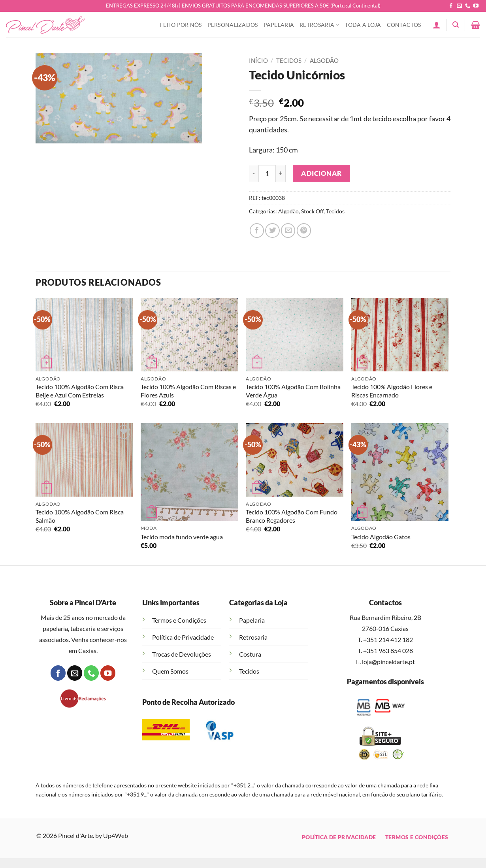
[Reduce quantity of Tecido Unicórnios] (254, 173)
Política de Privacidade (183, 637)
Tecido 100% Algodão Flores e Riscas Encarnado (392, 391)
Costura (250, 654)
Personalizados (233, 25)
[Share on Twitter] (272, 230)
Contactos (404, 25)
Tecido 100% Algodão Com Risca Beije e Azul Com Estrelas (80, 391)
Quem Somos (170, 671)
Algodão (324, 60)
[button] (437, 25)
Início (258, 60)
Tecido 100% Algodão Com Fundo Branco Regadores (292, 516)
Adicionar (321, 173)
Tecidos (289, 60)
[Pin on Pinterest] (304, 230)
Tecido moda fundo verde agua (182, 537)
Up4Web (116, 835)
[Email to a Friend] (288, 230)
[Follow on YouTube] (476, 6)
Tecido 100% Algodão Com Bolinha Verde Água (293, 391)
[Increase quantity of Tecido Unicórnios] (281, 173)
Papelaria (279, 25)
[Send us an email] (459, 6)
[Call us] (468, 6)
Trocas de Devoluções (182, 654)
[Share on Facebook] (257, 230)
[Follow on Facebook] (451, 6)
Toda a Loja (363, 25)
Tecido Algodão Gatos (381, 537)
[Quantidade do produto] (267, 173)
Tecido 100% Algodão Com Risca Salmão (80, 516)
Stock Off (312, 211)
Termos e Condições (179, 620)
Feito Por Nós (181, 25)
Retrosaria (319, 25)
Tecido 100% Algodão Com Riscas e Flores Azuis (188, 391)
